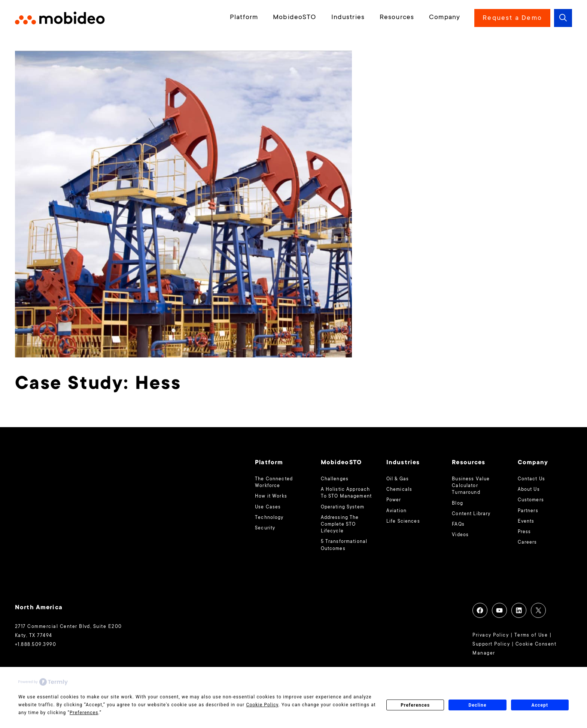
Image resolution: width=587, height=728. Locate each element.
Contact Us (531, 479)
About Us (529, 490)
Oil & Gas (398, 479)
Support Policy (491, 644)
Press (524, 532)
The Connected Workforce (274, 483)
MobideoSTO (294, 18)
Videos (460, 535)
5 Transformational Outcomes (344, 545)
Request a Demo (512, 18)
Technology (269, 518)
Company (445, 18)
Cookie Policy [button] (262, 705)
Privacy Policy (491, 635)
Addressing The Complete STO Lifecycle (340, 525)
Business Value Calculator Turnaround (471, 486)
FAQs (458, 525)
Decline (477, 705)
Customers (531, 500)
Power (394, 500)
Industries (348, 18)
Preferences (415, 705)
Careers (527, 543)
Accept (540, 705)
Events (526, 522)
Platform (244, 18)
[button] (563, 18)
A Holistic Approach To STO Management (346, 493)
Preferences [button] (84, 713)
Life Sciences (403, 522)
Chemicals (399, 490)
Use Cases (268, 507)
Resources (397, 18)
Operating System (343, 507)
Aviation (396, 511)
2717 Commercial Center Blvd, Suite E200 (69, 627)
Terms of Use (531, 635)
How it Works (271, 496)
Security (265, 528)
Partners (528, 511)
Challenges (335, 479)
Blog (457, 504)
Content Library (471, 514)
